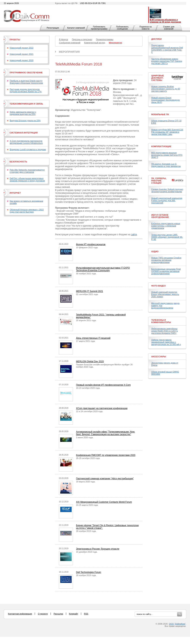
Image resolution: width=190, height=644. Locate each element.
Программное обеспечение (26, 73)
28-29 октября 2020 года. (88, 458)
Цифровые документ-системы (158, 78)
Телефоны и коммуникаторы (161, 321)
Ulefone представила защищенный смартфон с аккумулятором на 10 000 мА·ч (166, 342)
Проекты (15, 40)
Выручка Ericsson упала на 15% (25, 121)
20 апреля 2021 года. (86, 320)
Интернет (15, 193)
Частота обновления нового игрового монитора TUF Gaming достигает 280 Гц (167, 61)
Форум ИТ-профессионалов (91, 244)
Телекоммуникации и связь (26, 104)
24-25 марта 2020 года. (87, 505)
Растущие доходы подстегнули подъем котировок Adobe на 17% (26, 90)
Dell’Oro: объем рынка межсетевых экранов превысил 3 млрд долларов (27, 180)
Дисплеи (156, 39)
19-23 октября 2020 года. (88, 388)
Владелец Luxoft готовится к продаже (28, 149)
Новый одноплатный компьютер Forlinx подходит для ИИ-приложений (167, 200)
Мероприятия (69, 52)
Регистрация (53, 28)
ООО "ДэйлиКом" (177, 624)
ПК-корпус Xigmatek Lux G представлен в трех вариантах (166, 165)
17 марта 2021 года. (86, 341)
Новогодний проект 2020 (22, 60)
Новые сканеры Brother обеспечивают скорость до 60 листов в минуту (166, 89)
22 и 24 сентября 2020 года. (90, 411)
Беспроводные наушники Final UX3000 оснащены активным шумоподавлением (166, 271)
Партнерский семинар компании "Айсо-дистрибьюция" (105, 479)
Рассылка (58, 614)
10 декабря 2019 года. (87, 552)
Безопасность (18, 162)
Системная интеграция (24, 133)
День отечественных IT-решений (93, 338)
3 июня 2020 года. (85, 437)
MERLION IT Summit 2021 (90, 291)
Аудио (155, 251)
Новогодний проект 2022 (22, 48)
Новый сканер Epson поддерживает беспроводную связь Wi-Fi (165, 100)
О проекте (43, 614)
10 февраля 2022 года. (87, 247)
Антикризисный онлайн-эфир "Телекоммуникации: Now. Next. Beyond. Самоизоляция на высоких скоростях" (106, 433)
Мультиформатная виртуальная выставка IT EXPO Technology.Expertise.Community (103, 269)
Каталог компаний (76, 28)
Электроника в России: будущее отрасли (98, 549)
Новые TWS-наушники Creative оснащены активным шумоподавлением (166, 260)
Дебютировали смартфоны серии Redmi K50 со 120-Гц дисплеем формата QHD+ (165, 331)
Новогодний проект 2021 (22, 54)
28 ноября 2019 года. (86, 531)
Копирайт (74, 614)
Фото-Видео (158, 286)
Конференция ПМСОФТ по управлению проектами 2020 (106, 455)
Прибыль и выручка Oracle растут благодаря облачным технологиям (26, 82)
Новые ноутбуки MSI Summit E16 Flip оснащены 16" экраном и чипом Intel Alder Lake (167, 132)
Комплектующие (161, 146)
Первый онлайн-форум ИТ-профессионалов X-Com (103, 385)
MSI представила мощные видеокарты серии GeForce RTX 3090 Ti (167, 155)
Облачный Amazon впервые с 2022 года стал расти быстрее (27, 211)
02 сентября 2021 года (87, 294)
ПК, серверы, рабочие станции (159, 181)
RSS (86, 614)
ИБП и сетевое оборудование (160, 216)
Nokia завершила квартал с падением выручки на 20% (23, 113)
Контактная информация (20, 614)
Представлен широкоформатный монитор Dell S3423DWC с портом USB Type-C (167, 49)
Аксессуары (159, 357)
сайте (134, 235)
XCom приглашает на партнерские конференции (102, 408)
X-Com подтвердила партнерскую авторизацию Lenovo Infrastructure (26, 142)
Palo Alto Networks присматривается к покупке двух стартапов (27, 171)
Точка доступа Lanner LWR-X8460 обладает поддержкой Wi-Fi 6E (167, 237)
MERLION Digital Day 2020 (90, 362)
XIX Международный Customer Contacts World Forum (104, 502)
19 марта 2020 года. (86, 482)
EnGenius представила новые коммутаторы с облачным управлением (166, 226)
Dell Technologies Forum (89, 572)
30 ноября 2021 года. (86, 274)
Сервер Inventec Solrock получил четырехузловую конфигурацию (167, 190)
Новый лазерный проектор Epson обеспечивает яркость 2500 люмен (165, 294)
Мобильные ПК (160, 114)
